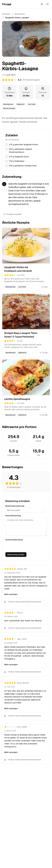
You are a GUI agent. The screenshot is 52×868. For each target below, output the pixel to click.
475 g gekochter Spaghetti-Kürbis (23, 145)
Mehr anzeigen (11, 594)
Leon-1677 (11, 75)
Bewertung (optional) (15, 506)
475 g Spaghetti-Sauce (19, 157)
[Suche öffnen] (48, 4)
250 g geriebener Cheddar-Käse (23, 166)
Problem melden (12, 214)
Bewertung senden (16, 555)
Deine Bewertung (13, 516)
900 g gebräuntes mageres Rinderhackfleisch (21, 151)
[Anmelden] (42, 4)
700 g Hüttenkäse (17, 161)
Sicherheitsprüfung (14, 540)
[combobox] (26, 510)
